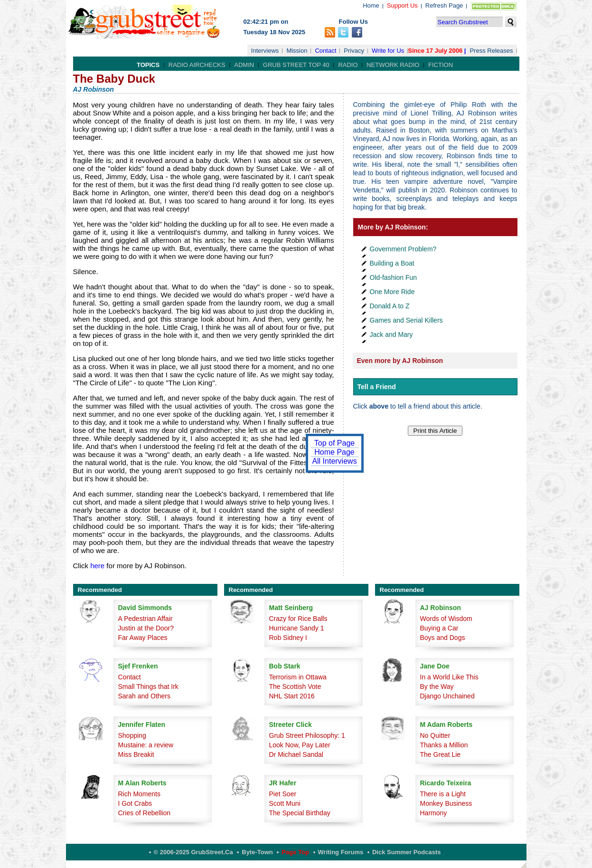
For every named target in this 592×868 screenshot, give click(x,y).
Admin (244, 65)
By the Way (437, 687)
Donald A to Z (390, 306)
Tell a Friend (377, 387)
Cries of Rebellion (145, 813)
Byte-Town (257, 852)
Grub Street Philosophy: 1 (307, 735)
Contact (325, 51)
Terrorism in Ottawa (298, 677)
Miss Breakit (136, 754)
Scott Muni (285, 803)
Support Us (402, 5)
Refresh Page (444, 5)
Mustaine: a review (146, 745)
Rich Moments (139, 794)
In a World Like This (449, 677)
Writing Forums (341, 852)
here (97, 566)
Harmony (434, 813)
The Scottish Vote (295, 687)
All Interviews (334, 461)
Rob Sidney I (288, 638)
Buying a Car (439, 628)
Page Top (295, 852)
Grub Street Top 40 (296, 65)
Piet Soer (283, 794)
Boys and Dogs (443, 638)
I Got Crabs (135, 803)
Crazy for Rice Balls (298, 619)
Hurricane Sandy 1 (297, 628)
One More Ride (392, 292)
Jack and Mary (391, 334)
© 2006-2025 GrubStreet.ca (193, 852)
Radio (348, 65)
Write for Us (388, 51)
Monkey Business (446, 803)
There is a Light (443, 794)
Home (371, 5)
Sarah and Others (145, 696)
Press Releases (491, 51)
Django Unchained (447, 696)
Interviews (265, 51)
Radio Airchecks (197, 65)
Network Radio (393, 65)
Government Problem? (403, 249)
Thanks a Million (444, 745)
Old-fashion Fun (394, 277)
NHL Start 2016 (292, 696)
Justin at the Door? (146, 628)
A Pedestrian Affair (146, 619)
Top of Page (334, 443)
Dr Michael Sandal (296, 754)
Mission (297, 51)
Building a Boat (392, 263)
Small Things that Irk (148, 687)
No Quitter (435, 735)
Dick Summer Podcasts (407, 852)
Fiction (441, 65)
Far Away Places (143, 638)
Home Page (334, 452)
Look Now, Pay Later (300, 745)
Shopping (132, 735)
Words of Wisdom (446, 619)
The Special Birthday (300, 813)
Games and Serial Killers (406, 320)
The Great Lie (441, 754)
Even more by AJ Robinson (400, 361)
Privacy (354, 51)
